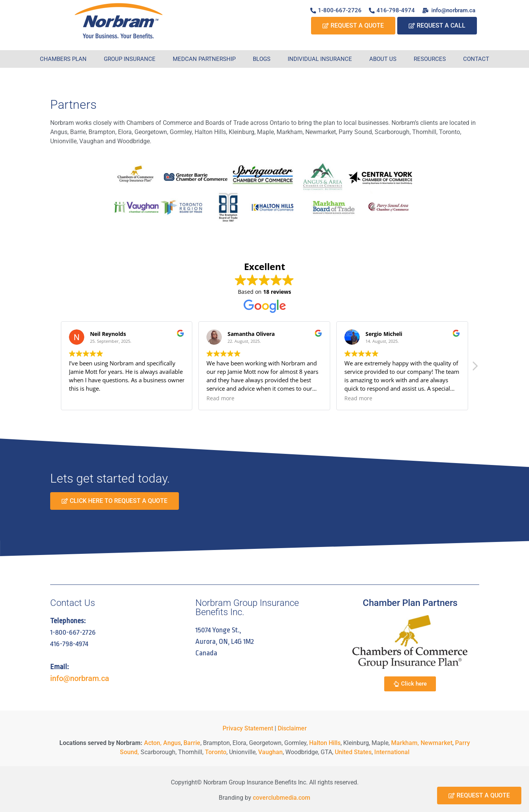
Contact (476, 59)
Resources (430, 59)
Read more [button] (220, 398)
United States (353, 752)
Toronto (216, 752)
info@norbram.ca (80, 678)
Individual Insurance (320, 59)
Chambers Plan (63, 59)
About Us (383, 59)
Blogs (262, 59)
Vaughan (270, 752)
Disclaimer (292, 728)
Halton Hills (325, 743)
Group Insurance (130, 59)
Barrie (192, 743)
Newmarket (436, 743)
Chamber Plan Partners (410, 603)
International (392, 752)
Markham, (405, 743)
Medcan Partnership (204, 59)
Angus (172, 743)
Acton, (153, 743)
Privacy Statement (248, 728)
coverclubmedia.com (282, 798)
